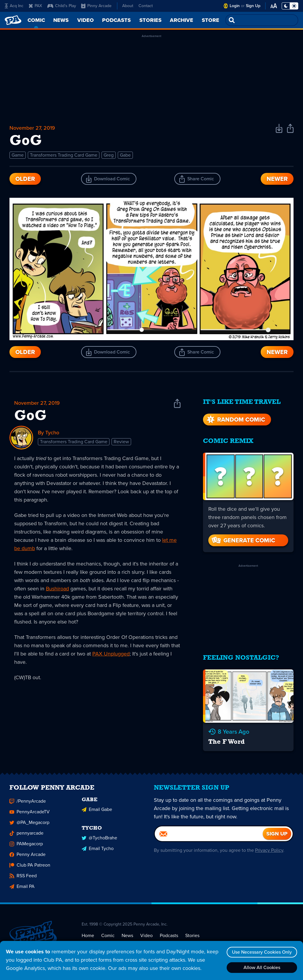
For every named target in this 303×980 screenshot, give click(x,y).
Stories (192, 937)
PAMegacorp (26, 845)
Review (121, 442)
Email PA (22, 888)
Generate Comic (243, 540)
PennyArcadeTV (30, 813)
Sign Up (253, 6)
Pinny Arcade (96, 6)
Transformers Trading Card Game (64, 155)
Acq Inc (14, 6)
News (127, 937)
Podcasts (169, 937)
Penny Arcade (28, 856)
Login (235, 6)
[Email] (209, 835)
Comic (108, 937)
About (128, 6)
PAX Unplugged (111, 654)
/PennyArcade (28, 803)
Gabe (125, 155)
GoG (30, 416)
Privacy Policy (269, 852)
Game (18, 155)
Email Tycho (98, 850)
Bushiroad (57, 589)
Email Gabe (97, 811)
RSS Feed (23, 877)
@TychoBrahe (99, 839)
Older (25, 179)
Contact (146, 6)
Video (146, 937)
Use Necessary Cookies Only (262, 952)
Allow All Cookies (262, 967)
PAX (35, 6)
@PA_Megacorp (29, 824)
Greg (109, 155)
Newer (277, 179)
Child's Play (62, 6)
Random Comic (235, 420)
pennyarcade (26, 834)
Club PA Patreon (30, 866)
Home (88, 937)
